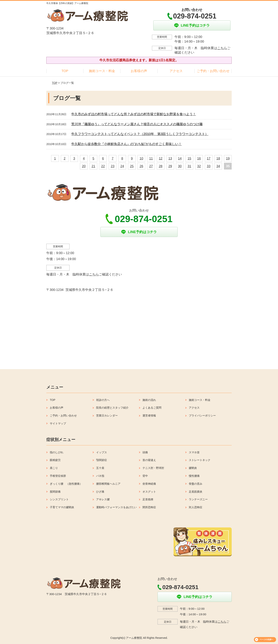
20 (84, 166)
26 (141, 166)
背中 (145, 476)
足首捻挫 (148, 499)
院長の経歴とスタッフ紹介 (112, 408)
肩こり (54, 468)
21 (93, 166)
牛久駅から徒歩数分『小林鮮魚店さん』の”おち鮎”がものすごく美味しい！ (126, 144)
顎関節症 (102, 460)
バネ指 (100, 476)
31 (189, 166)
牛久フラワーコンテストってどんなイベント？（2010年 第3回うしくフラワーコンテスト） (140, 134)
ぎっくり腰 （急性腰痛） (66, 484)
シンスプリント (59, 499)
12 (161, 158)
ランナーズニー (198, 499)
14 (180, 158)
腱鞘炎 (193, 468)
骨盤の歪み (196, 484)
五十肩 (100, 468)
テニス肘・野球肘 (153, 468)
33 (209, 166)
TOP (65, 71)
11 (151, 158)
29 (170, 166)
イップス (102, 452)
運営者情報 (149, 416)
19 (228, 158)
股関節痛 (55, 492)
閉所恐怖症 (149, 507)
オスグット (149, 492)
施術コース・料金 (102, 71)
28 (161, 166)
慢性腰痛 (194, 476)
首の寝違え (149, 460)
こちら (222, 48)
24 (122, 166)
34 (218, 166)
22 (103, 166)
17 (209, 158)
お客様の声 (139, 71)
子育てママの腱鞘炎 (62, 507)
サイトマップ (58, 423)
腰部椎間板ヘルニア (108, 484)
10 (141, 158)
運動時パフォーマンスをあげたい (116, 507)
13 (170, 158)
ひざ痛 (100, 492)
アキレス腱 (103, 499)
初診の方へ (103, 400)
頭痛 (145, 452)
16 (199, 158)
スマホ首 (194, 452)
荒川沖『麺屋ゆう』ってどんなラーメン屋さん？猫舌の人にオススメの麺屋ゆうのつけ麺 (137, 124)
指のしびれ (57, 452)
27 (151, 166)
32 (199, 166)
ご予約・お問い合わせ (213, 71)
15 (189, 158)
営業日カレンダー (107, 416)
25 (132, 166)
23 (113, 166)
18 (218, 158)
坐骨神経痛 (149, 484)
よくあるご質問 (152, 408)
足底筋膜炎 (196, 492)
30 (180, 166)
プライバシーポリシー (202, 416)
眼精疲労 (55, 460)
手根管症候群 (58, 476)
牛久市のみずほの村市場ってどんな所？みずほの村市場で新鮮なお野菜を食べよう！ (134, 114)
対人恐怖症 (196, 507)
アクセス (176, 71)
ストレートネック (200, 460)
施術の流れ (149, 400)
